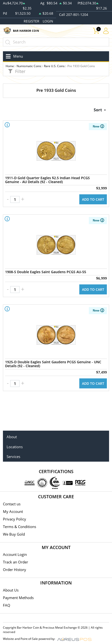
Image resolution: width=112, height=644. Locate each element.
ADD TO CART (93, 199)
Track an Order (15, 562)
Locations (15, 447)
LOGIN (48, 21)
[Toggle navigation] (14, 56)
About (12, 437)
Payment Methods (18, 598)
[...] (56, 42)
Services (13, 457)
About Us (11, 590)
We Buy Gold (14, 534)
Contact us (12, 504)
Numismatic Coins (29, 66)
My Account (13, 511)
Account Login (15, 554)
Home (10, 66)
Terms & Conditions (20, 527)
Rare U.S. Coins (54, 66)
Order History (15, 570)
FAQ (7, 605)
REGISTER (31, 21)
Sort (98, 110)
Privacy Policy (15, 519)
